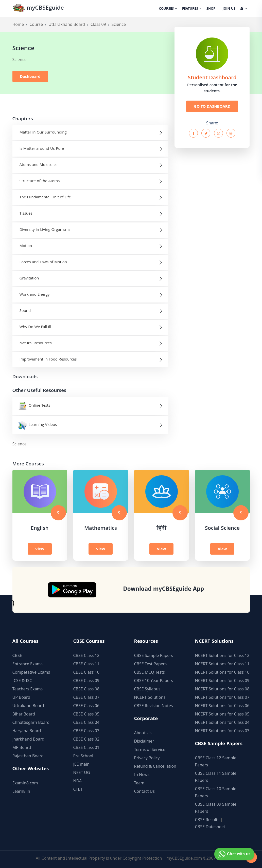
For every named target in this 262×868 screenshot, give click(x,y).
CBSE (17, 655)
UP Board (21, 697)
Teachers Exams (28, 689)
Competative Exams (31, 672)
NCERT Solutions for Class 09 (222, 681)
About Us (143, 733)
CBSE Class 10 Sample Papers (216, 792)
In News (142, 775)
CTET (78, 789)
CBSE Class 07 (86, 697)
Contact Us (144, 791)
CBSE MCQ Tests (150, 672)
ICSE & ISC (22, 681)
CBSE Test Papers (151, 664)
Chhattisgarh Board (31, 722)
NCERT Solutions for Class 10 (222, 672)
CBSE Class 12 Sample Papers (216, 761)
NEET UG (82, 772)
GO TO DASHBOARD (212, 106)
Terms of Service (150, 749)
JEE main (81, 764)
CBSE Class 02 (86, 739)
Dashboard (30, 76)
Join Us (229, 9)
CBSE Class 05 (86, 714)
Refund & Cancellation (155, 766)
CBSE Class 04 (86, 722)
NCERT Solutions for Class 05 (222, 714)
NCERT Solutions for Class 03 (222, 731)
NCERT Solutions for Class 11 (222, 664)
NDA (78, 781)
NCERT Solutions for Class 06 (222, 706)
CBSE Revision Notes (154, 706)
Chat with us (234, 854)
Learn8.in (21, 791)
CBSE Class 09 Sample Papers (216, 808)
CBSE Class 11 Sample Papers (216, 777)
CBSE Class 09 (86, 681)
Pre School (83, 756)
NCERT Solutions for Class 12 (222, 655)
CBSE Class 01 (86, 747)
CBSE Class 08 (86, 689)
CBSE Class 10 (86, 672)
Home (18, 24)
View (40, 549)
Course (36, 24)
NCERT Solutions (150, 697)
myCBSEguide (38, 8)
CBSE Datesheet (210, 827)
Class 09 (98, 24)
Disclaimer (144, 741)
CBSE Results (207, 820)
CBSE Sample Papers (154, 655)
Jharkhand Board (28, 739)
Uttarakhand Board (67, 24)
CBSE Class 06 (86, 706)
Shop (211, 9)
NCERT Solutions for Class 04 (222, 722)
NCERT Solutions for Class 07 (222, 697)
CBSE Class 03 (86, 731)
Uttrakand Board (28, 706)
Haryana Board (27, 731)
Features (192, 9)
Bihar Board (24, 714)
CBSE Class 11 (86, 664)
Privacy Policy (147, 758)
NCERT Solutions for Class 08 (222, 689)
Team (139, 783)
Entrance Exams (28, 664)
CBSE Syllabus (147, 689)
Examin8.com (25, 783)
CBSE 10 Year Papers (154, 681)
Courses (168, 9)
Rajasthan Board (28, 756)
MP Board (22, 747)
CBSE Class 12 (86, 655)
